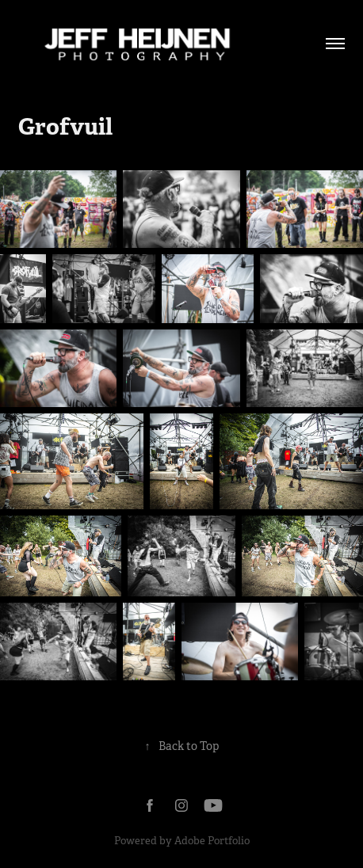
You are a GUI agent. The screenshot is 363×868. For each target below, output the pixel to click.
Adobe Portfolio (212, 841)
